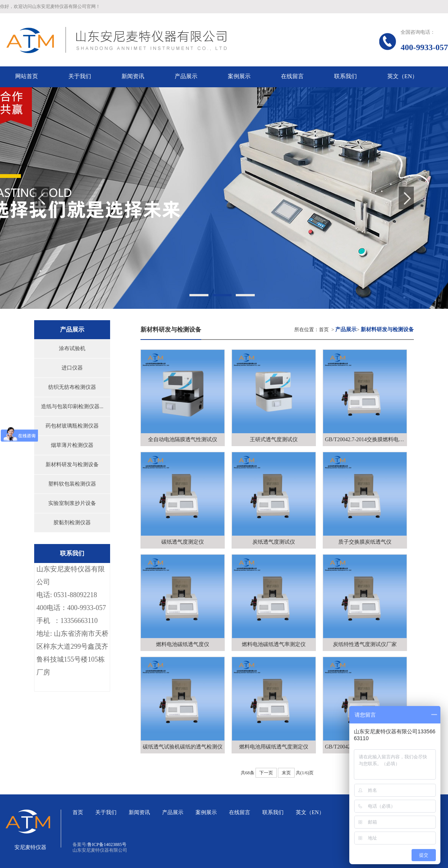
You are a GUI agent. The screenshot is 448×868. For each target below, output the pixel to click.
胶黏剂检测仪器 (72, 523)
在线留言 (240, 812)
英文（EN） (310, 812)
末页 (286, 773)
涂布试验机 (72, 348)
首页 (324, 329)
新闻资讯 (139, 812)
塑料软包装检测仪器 (72, 484)
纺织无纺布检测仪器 (72, 387)
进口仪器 (72, 368)
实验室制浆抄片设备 (72, 503)
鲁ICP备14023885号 (107, 844)
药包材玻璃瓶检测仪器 (72, 426)
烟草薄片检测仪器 (72, 445)
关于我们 (106, 812)
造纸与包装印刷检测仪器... (72, 406)
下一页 (266, 773)
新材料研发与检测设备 (72, 465)
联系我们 (273, 812)
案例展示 (206, 812)
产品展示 (173, 812)
